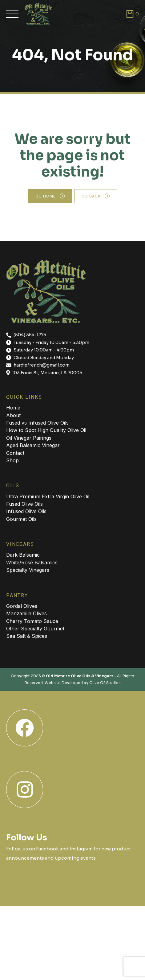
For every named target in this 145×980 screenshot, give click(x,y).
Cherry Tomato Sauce (32, 621)
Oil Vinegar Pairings (29, 438)
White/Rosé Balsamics (32, 563)
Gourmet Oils (21, 519)
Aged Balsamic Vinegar (33, 445)
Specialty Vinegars (28, 570)
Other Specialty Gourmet (35, 629)
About (13, 415)
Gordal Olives (22, 606)
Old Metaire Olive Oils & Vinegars (80, 676)
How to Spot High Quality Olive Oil (46, 430)
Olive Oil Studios (105, 683)
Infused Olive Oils (26, 511)
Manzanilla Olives (26, 613)
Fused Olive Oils (24, 504)
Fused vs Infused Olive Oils (37, 423)
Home (13, 408)
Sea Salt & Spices (27, 636)
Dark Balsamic (23, 555)
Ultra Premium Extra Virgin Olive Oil (48, 496)
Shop (12, 460)
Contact (15, 453)
